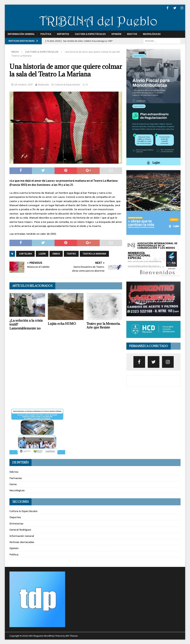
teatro (71, 254)
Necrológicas (152, 34)
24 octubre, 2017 (24, 84)
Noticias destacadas (22, 542)
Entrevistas (16, 523)
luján (42, 254)
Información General (21, 34)
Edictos (132, 34)
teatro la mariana (94, 254)
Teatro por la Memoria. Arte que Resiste (103, 325)
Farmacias (16, 478)
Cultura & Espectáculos (90, 34)
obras (56, 254)
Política (46, 34)
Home (13, 484)
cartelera (25, 254)
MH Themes (72, 636)
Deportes (63, 34)
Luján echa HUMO (62, 323)
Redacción (44, 84)
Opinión (116, 34)
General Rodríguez (20, 529)
